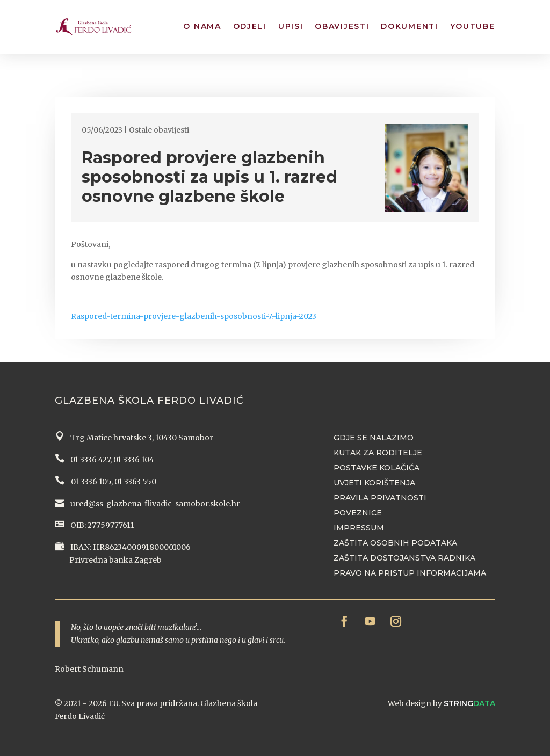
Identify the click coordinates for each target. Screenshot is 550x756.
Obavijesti (342, 26)
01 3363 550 (135, 482)
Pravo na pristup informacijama (410, 573)
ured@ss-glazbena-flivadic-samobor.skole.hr (154, 504)
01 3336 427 (89, 460)
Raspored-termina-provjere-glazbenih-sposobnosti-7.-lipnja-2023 (194, 316)
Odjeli (250, 26)
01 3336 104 (134, 460)
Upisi (291, 26)
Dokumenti (409, 26)
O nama (202, 26)
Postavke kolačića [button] (377, 468)
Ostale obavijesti (159, 130)
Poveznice (358, 513)
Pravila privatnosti (380, 498)
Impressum (359, 528)
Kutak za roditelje (378, 453)
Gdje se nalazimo (374, 438)
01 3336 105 (90, 482)
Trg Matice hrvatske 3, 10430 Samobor (140, 438)
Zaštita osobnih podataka (395, 543)
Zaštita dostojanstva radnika (404, 558)
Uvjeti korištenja (374, 483)
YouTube (473, 26)
